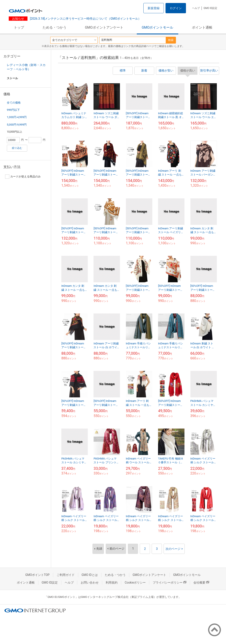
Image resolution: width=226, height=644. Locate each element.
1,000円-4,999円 (17, 117)
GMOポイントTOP (37, 575)
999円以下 (13, 110)
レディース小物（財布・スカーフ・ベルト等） (26, 67)
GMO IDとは (90, 575)
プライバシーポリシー (170, 583)
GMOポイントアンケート (104, 27)
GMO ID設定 (210, 8)
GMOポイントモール (158, 27)
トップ (19, 27)
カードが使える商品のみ (23, 177)
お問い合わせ (90, 583)
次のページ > (174, 549)
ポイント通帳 (202, 27)
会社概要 (201, 583)
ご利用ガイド (66, 575)
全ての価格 (14, 103)
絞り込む (17, 148)
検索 (171, 40)
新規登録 (154, 8)
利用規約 (112, 583)
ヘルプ (196, 8)
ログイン (176, 8)
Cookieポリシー (135, 583)
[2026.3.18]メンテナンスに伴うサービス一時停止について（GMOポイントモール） (85, 19)
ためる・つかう (55, 27)
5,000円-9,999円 (17, 125)
